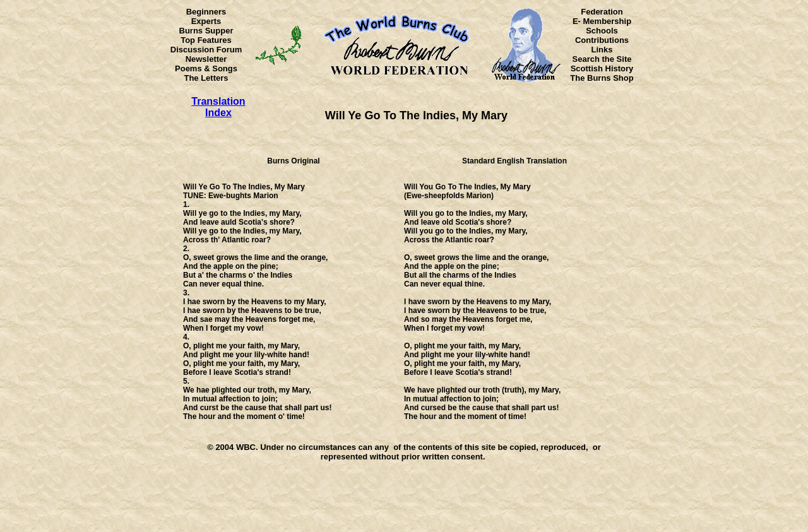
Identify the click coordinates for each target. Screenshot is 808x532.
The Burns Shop (602, 78)
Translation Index (218, 107)
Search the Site (602, 59)
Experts (206, 21)
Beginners (206, 12)
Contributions (602, 40)
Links (602, 50)
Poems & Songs (206, 68)
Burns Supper (206, 31)
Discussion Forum (206, 50)
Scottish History (602, 68)
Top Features (206, 40)
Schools (602, 31)
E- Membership (602, 21)
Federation (602, 12)
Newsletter (206, 59)
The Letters (206, 78)
